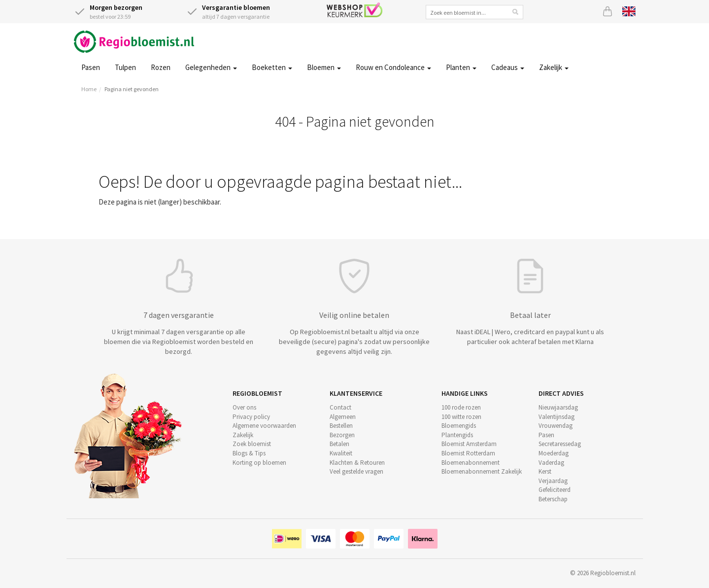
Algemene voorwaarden (264, 426)
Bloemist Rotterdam (468, 453)
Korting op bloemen (259, 463)
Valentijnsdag (557, 417)
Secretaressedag (560, 444)
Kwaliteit (341, 453)
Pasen (91, 67)
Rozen (161, 67)
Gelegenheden (211, 67)
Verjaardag (553, 481)
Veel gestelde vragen (356, 471)
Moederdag (554, 453)
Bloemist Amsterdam (469, 444)
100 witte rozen (461, 417)
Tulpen (125, 67)
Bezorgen (342, 435)
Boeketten (272, 67)
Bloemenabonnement (471, 463)
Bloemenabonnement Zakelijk (482, 471)
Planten (461, 67)
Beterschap (553, 499)
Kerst (545, 471)
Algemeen (343, 417)
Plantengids (457, 435)
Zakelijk (554, 67)
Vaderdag (551, 463)
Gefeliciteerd (555, 490)
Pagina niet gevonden (132, 89)
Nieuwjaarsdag (558, 407)
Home (89, 89)
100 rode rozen (461, 407)
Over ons (244, 407)
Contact (340, 407)
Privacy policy (251, 417)
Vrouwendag (556, 426)
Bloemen (324, 67)
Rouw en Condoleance (393, 67)
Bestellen (341, 426)
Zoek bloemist (252, 444)
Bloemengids (459, 426)
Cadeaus (508, 67)
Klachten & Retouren (357, 463)
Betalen (339, 444)
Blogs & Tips (249, 453)
